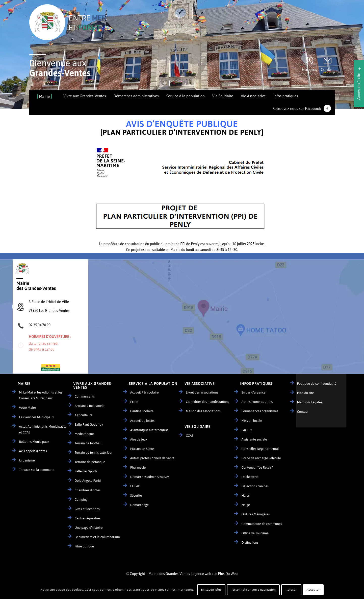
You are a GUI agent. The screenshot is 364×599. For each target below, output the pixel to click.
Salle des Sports (86, 471)
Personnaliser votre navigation (253, 590)
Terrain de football (88, 443)
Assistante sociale (254, 439)
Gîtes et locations (87, 509)
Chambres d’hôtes (88, 490)
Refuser (291, 590)
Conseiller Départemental (260, 449)
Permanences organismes (260, 411)
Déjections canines (255, 486)
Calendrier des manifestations (207, 402)
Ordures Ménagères (255, 514)
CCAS (190, 436)
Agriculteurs (83, 415)
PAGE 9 (246, 430)
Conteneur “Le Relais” (257, 467)
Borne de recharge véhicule (261, 458)
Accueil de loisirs (142, 421)
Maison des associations (203, 411)
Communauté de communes (262, 524)
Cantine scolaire (142, 411)
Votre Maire (27, 408)
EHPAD (135, 486)
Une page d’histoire (89, 528)
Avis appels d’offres (33, 451)
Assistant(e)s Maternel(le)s (149, 430)
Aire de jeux (139, 439)
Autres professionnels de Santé (152, 458)
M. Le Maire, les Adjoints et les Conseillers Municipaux (41, 395)
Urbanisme (27, 460)
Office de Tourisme (255, 533)
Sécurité (136, 496)
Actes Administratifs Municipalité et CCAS (43, 429)
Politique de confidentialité (317, 384)
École (134, 402)
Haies (245, 496)
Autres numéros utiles (257, 402)
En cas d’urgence (253, 392)
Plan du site (306, 393)
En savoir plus (211, 590)
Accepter (313, 590)
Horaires (309, 70)
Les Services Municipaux (36, 417)
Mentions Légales (310, 402)
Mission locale (252, 421)
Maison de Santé (142, 449)
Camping (81, 500)
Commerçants (85, 396)
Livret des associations (202, 392)
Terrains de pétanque (90, 462)
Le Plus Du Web (226, 574)
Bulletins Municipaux (34, 442)
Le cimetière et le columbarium (97, 537)
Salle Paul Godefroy (89, 424)
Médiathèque (84, 434)
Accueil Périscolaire (145, 392)
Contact (328, 70)
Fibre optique (84, 546)
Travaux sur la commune (37, 470)
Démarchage (139, 505)
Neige (246, 505)
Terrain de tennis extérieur (94, 453)
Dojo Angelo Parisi (88, 481)
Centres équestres (88, 518)
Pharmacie (138, 467)
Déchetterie (250, 477)
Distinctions (250, 543)
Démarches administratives (150, 477)
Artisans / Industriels (89, 406)
